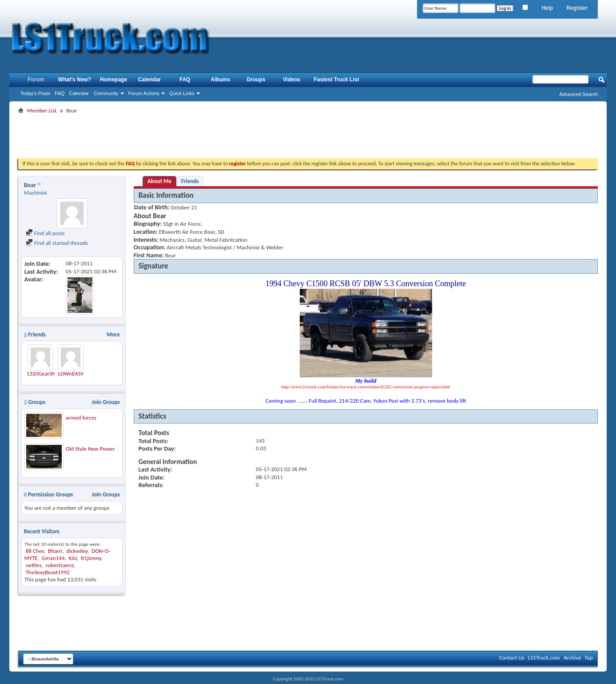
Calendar (79, 93)
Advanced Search (578, 94)
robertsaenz (60, 565)
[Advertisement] (308, 136)
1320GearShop (44, 374)
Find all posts (45, 233)
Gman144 (53, 558)
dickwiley (77, 551)
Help (547, 8)
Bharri (55, 551)
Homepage (113, 80)
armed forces (81, 418)
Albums (220, 80)
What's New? (75, 80)
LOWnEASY (71, 374)
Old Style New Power (90, 449)
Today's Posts (36, 93)
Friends (190, 181)
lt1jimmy (91, 558)
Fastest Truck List (336, 80)
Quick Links (182, 93)
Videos (292, 80)
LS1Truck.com (544, 658)
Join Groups (106, 402)
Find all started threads (57, 243)
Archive (572, 658)
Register (577, 8)
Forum (36, 80)
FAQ (60, 93)
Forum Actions (144, 93)
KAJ (73, 558)
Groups (256, 80)
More (113, 334)
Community (106, 93)
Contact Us (512, 658)
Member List (42, 110)
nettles (34, 565)
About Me (159, 181)
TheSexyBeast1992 (48, 572)
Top (589, 658)
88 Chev (35, 551)
